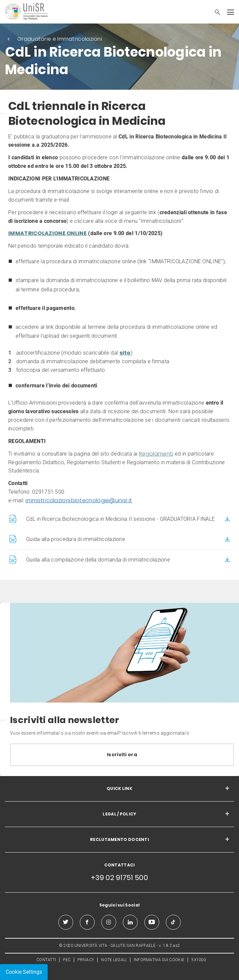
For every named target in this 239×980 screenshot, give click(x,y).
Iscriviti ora (122, 755)
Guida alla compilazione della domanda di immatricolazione (98, 560)
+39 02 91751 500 (119, 878)
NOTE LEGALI (114, 960)
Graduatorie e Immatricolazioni (60, 39)
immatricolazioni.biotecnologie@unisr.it (79, 500)
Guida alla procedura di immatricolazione (76, 539)
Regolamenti (156, 454)
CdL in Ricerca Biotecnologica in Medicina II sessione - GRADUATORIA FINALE (120, 519)
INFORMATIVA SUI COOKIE (159, 960)
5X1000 (199, 960)
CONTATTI (46, 960)
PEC (67, 960)
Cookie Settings (24, 972)
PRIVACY (86, 960)
